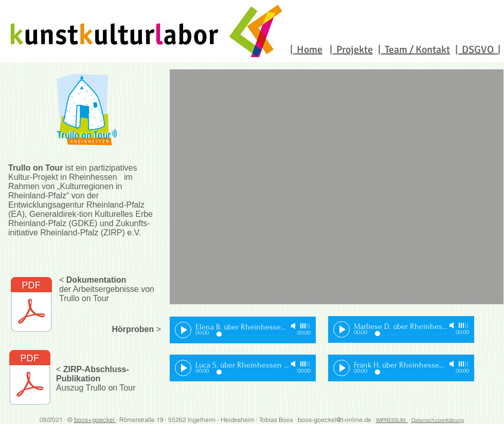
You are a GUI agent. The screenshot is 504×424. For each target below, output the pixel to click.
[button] (337, 187)
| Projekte (351, 50)
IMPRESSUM (392, 420)
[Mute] (294, 326)
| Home (306, 50)
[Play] (183, 330)
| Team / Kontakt (414, 50)
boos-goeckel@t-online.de (335, 420)
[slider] (305, 326)
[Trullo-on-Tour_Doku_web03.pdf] (31, 306)
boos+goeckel (95, 420)
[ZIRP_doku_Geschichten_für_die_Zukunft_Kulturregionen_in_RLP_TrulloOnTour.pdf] (30, 379)
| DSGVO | (478, 50)
